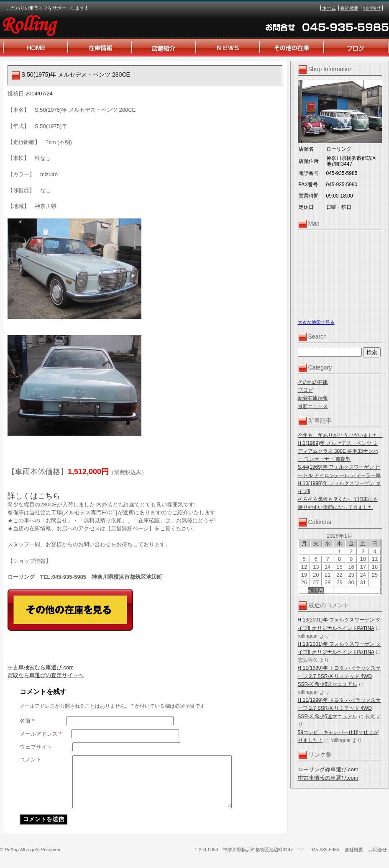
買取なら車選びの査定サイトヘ (46, 675)
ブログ (305, 390)
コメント (31, 759)
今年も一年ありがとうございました (340, 435)
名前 (27, 721)
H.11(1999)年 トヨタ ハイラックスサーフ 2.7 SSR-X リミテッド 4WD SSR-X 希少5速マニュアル (339, 676)
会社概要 (349, 8)
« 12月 (316, 590)
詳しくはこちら (34, 496)
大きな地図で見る (316, 322)
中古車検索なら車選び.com (41, 667)
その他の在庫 (313, 382)
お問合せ (372, 8)
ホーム (329, 8)
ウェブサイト (36, 747)
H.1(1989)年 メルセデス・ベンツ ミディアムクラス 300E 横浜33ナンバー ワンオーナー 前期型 (338, 451)
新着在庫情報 (313, 398)
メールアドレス (41, 734)
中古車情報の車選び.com (328, 778)
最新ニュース (313, 406)
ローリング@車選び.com (328, 769)
